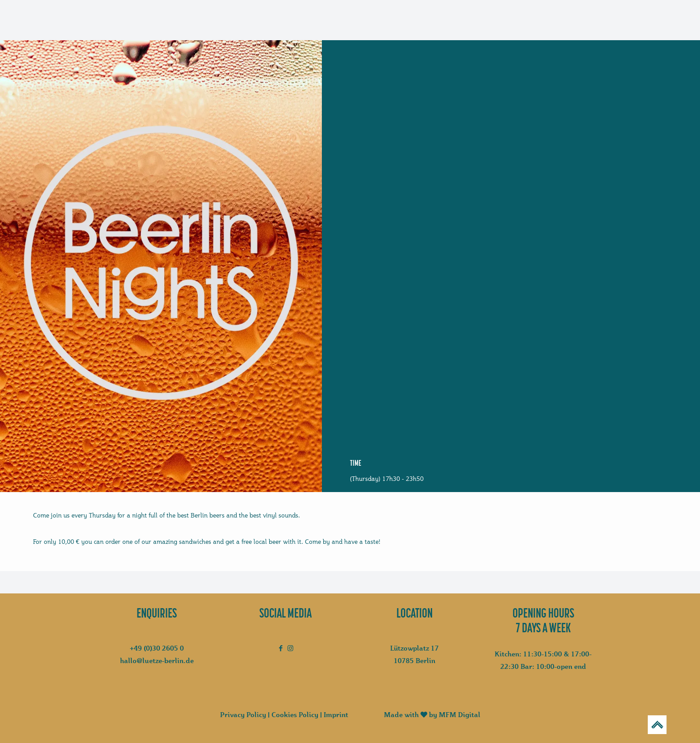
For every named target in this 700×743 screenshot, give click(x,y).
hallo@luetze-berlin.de (157, 660)
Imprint (336, 714)
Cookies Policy (295, 714)
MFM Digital (460, 714)
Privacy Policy (243, 714)
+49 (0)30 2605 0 (157, 648)
